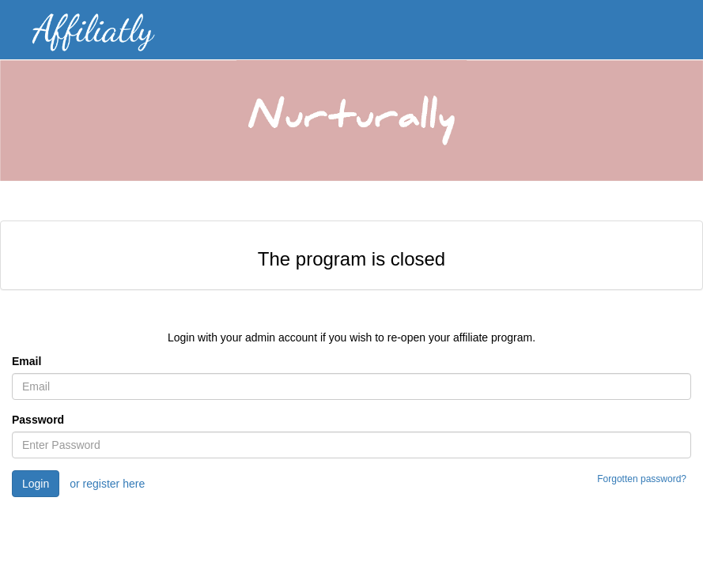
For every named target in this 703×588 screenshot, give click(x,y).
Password (38, 420)
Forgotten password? (642, 479)
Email (26, 361)
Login (36, 484)
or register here (107, 484)
